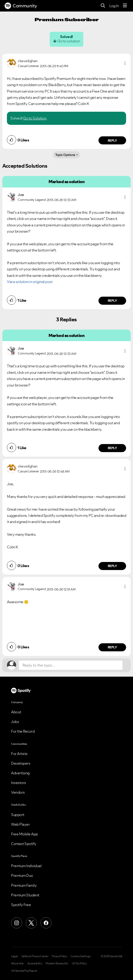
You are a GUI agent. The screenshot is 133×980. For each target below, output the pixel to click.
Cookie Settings (81, 956)
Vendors (18, 792)
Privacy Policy (59, 956)
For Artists (19, 754)
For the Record (23, 731)
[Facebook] (46, 923)
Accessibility (35, 963)
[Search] (103, 6)
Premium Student (25, 895)
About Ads (17, 963)
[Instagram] (17, 923)
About (16, 712)
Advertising (20, 773)
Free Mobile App (25, 834)
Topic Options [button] (65, 155)
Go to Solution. (35, 118)
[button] (125, 63)
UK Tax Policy (79, 963)
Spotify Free (21, 905)
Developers (21, 763)
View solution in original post (30, 282)
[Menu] (125, 6)
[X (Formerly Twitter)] (31, 923)
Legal (14, 956)
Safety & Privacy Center (35, 956)
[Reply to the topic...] (71, 665)
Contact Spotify (24, 844)
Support (18, 815)
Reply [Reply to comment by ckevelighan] (112, 140)
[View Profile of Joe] (21, 195)
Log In (114, 6)
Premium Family (24, 885)
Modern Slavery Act (57, 963)
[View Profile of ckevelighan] (28, 61)
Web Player (20, 824)
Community (21, 6)
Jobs (15, 722)
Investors (19, 783)
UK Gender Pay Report (24, 971)
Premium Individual (26, 866)
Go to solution (69, 41)
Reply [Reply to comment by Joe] (112, 301)
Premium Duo (22, 875)
